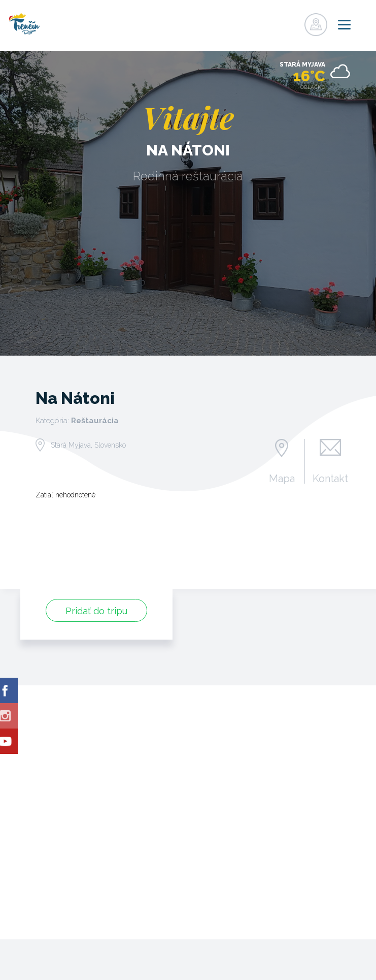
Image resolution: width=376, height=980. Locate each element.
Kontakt (330, 478)
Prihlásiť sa (292, 22)
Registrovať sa (271, 22)
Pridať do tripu (96, 611)
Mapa (282, 478)
